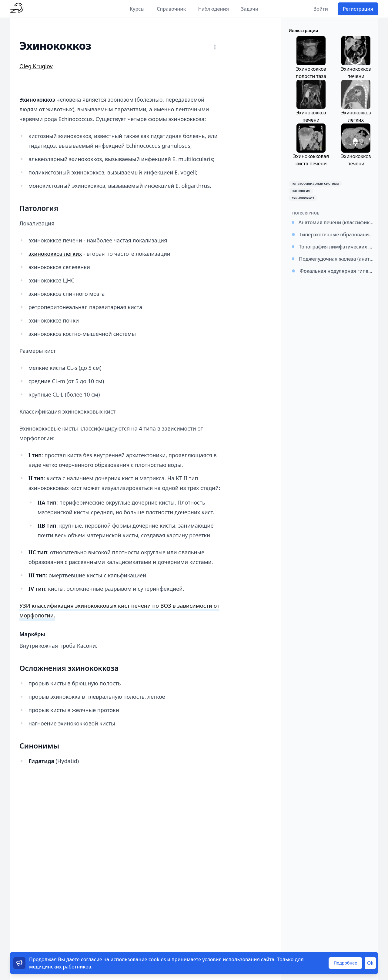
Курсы (137, 9)
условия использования (231, 959)
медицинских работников (60, 967)
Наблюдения (213, 9)
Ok (370, 963)
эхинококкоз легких (55, 254)
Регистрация (358, 9)
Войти (321, 9)
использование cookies (138, 959)
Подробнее (345, 963)
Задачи (250, 9)
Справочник (171, 9)
